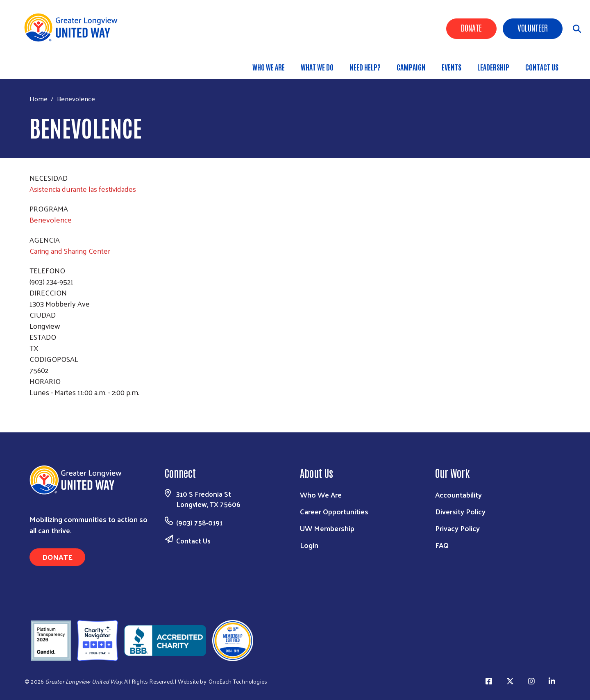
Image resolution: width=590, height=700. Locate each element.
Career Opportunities (334, 511)
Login (309, 545)
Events (452, 67)
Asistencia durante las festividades (83, 189)
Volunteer (533, 27)
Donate (471, 27)
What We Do (317, 67)
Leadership (493, 67)
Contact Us (542, 67)
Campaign (411, 67)
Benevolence (51, 219)
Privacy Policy (457, 528)
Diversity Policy (460, 511)
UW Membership (327, 528)
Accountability (458, 494)
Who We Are (269, 67)
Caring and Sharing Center (70, 251)
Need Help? (365, 67)
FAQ (442, 545)
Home (39, 99)
